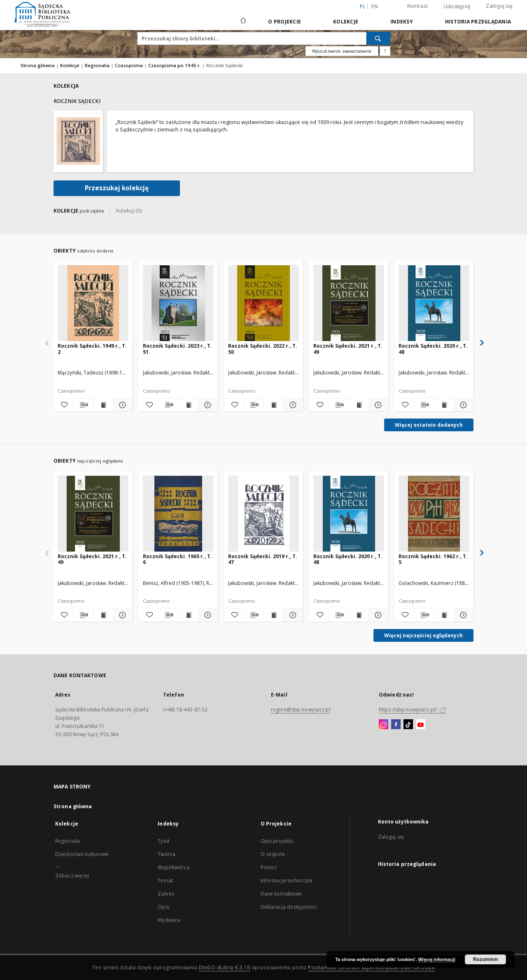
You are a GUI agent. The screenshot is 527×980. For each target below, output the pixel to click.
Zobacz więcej (72, 876)
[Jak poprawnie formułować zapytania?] (385, 51)
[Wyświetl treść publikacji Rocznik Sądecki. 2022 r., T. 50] (274, 405)
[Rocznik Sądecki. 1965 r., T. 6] (178, 514)
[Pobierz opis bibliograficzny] (83, 405)
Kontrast (417, 6)
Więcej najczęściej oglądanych (423, 635)
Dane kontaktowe (281, 894)
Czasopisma (129, 65)
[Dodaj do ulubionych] (63, 405)
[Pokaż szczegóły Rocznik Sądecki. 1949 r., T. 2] (122, 405)
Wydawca (169, 920)
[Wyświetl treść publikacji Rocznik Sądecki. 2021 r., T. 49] (359, 405)
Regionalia (98, 65)
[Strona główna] (243, 21)
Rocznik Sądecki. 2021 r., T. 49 (348, 349)
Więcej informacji (437, 959)
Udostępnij (457, 7)
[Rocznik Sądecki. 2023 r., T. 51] (178, 303)
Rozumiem (486, 959)
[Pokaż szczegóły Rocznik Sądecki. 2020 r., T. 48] (463, 405)
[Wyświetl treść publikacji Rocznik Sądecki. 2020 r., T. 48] (444, 405)
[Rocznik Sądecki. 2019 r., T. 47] (263, 514)
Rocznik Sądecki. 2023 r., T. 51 (177, 349)
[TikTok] (408, 725)
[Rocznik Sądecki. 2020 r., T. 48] (434, 303)
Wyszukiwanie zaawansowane (342, 51)
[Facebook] (396, 725)
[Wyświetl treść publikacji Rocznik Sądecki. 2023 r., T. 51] (188, 405)
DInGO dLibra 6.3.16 (225, 967)
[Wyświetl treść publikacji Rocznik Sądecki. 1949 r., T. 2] (103, 405)
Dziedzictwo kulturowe (82, 854)
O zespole (273, 854)
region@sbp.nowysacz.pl (301, 710)
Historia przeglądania (478, 22)
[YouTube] (421, 725)
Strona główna (38, 65)
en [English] (375, 6)
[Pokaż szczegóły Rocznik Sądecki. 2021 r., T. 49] (377, 405)
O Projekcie (284, 22)
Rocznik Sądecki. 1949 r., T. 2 (92, 349)
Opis (163, 907)
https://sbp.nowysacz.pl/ (412, 710)
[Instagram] (384, 725)
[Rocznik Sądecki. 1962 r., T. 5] (434, 514)
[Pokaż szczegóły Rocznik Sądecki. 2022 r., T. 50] (292, 405)
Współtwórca (173, 867)
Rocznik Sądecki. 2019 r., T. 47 (263, 559)
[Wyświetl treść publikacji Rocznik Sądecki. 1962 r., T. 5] (444, 615)
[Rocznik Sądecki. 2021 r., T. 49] (349, 303)
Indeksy (402, 22)
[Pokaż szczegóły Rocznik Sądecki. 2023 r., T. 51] (207, 405)
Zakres (166, 894)
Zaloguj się (499, 6)
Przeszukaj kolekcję (117, 188)
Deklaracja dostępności (289, 907)
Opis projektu (277, 841)
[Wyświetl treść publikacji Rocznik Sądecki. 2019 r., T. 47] (274, 615)
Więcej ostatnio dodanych (429, 425)
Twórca (167, 854)
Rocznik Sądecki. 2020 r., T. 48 (433, 349)
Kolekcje (346, 22)
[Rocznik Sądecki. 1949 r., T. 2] (93, 303)
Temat (165, 881)
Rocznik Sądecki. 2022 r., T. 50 (263, 349)
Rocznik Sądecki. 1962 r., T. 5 (433, 559)
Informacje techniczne (287, 881)
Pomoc (269, 867)
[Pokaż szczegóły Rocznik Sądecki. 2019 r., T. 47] (292, 615)
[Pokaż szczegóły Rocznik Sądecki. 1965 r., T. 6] (207, 615)
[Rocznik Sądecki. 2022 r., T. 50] (263, 303)
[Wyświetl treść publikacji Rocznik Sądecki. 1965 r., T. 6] (188, 615)
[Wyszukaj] (378, 38)
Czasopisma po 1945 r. (175, 65)
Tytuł (163, 841)
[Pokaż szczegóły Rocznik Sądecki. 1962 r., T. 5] (463, 615)
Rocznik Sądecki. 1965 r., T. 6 (177, 559)
